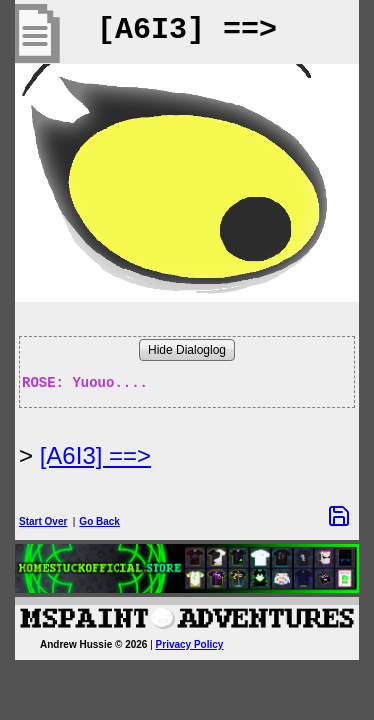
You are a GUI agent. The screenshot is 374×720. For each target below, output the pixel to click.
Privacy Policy (190, 644)
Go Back (99, 521)
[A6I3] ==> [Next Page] (95, 455)
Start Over (43, 521)
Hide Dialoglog (187, 350)
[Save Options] (339, 516)
